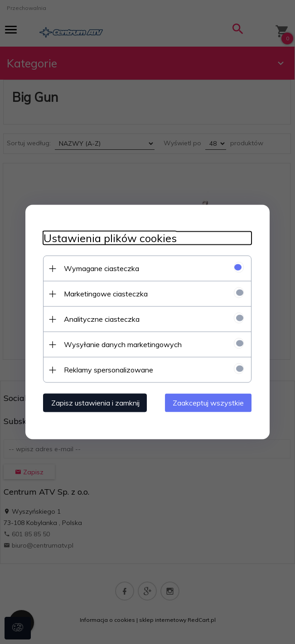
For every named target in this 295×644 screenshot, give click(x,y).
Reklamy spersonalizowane (109, 370)
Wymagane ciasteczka (102, 268)
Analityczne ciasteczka (102, 319)
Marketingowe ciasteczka (106, 294)
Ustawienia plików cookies (110, 238)
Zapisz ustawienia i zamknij (95, 403)
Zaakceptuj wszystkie (209, 403)
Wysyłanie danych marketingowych (123, 344)
